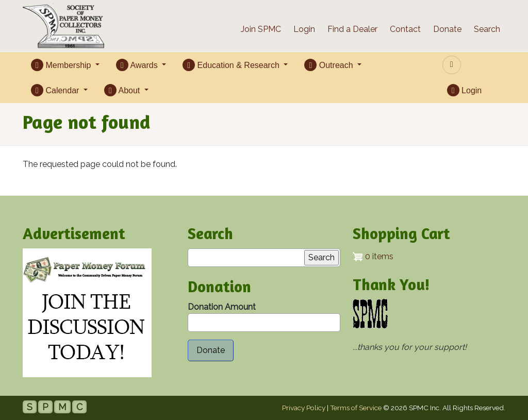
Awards (138, 65)
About (123, 90)
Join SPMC (261, 29)
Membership (62, 65)
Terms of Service (356, 408)
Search (487, 29)
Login (304, 29)
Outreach (330, 65)
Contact (405, 29)
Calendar (56, 90)
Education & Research (232, 65)
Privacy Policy (304, 408)
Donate (447, 29)
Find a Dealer (352, 29)
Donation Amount (222, 307)
